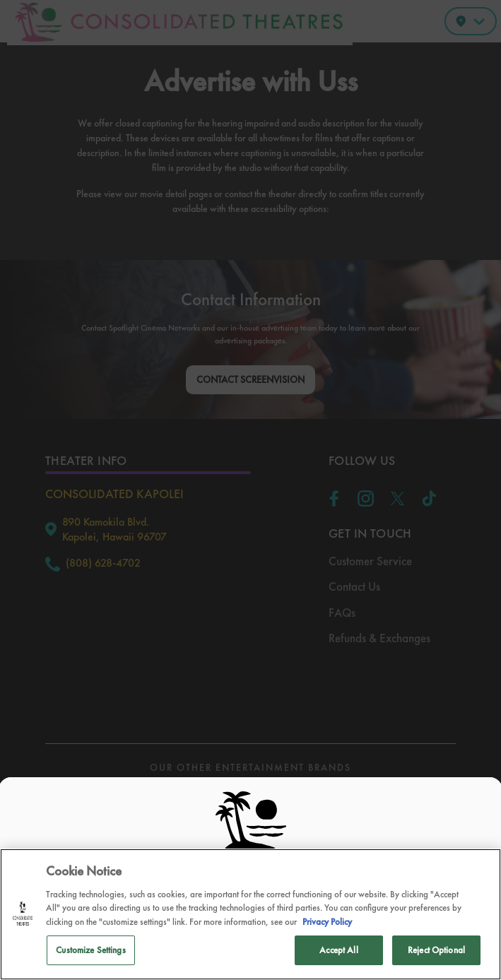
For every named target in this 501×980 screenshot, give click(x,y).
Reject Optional (436, 950)
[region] (250, 914)
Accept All (338, 950)
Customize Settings (90, 950)
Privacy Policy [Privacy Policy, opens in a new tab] (327, 922)
